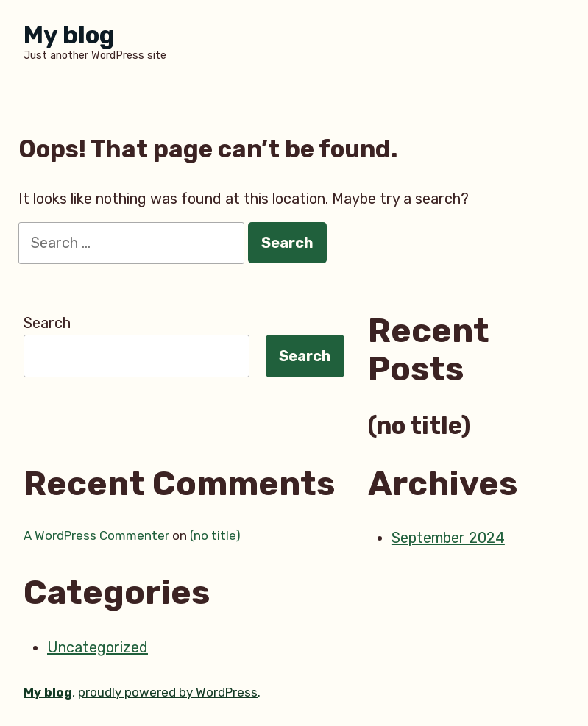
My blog (69, 35)
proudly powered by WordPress (168, 692)
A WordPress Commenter (96, 535)
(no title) (419, 426)
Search (47, 323)
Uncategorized (98, 647)
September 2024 (448, 538)
